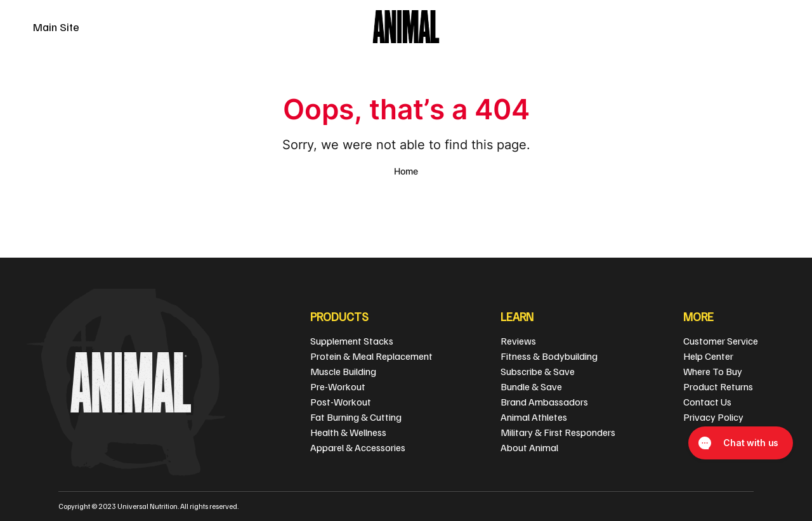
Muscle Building (343, 371)
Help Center (708, 356)
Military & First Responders (558, 432)
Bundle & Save (531, 386)
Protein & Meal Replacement (371, 356)
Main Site (56, 27)
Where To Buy (713, 371)
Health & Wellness (348, 432)
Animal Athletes (534, 417)
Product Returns (718, 386)
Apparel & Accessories (358, 447)
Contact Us (707, 402)
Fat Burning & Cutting (356, 417)
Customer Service (721, 341)
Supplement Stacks (352, 341)
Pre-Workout (338, 386)
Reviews (518, 341)
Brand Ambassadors (544, 402)
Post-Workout (341, 402)
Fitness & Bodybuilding (549, 356)
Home (406, 171)
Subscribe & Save (538, 371)
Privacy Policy (713, 417)
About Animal (529, 447)
